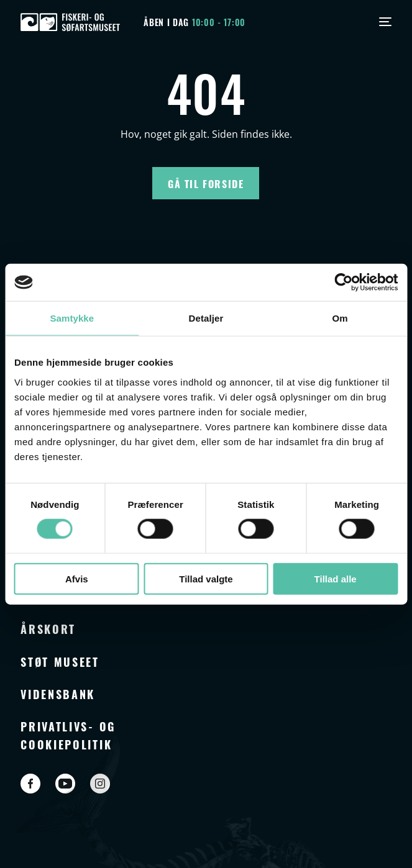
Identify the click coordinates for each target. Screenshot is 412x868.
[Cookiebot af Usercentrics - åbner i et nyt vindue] (343, 283)
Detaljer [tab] (206, 318)
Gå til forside (206, 183)
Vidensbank (58, 694)
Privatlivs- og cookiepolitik (68, 735)
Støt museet (60, 661)
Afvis (77, 578)
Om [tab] (340, 318)
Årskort (48, 628)
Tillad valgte (206, 578)
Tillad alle (336, 578)
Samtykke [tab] (72, 318)
